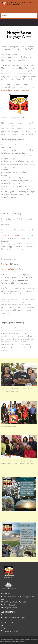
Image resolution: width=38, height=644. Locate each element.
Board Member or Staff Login (14, 618)
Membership (6, 90)
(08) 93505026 (9, 605)
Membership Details (11, 631)
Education (7, 626)
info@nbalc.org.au (10, 608)
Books (5, 628)
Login (6, 615)
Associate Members (10, 270)
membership (16, 328)
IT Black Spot (21, 641)
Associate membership (21, 90)
